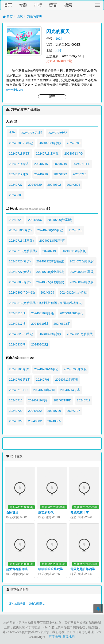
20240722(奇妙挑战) (50, 261)
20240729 (35, 185)
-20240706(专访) (20, 230)
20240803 (73, 185)
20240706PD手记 (21, 143)
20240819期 (40, 324)
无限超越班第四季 (83, 569)
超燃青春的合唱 (17, 569)
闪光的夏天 (34, 17)
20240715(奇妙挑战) (23, 251)
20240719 (60, 164)
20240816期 (17, 313)
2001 (24, 517)
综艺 (20, 17)
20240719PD (82, 164)
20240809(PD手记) (22, 293)
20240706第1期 (31, 133)
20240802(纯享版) (82, 272)
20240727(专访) (20, 272)
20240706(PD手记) (50, 230)
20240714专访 (19, 164)
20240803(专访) (20, 282)
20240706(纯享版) (60, 220)
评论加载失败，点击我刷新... (27, 604)
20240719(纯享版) (74, 251)
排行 (38, 5)
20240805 (16, 195)
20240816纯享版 (43, 313)
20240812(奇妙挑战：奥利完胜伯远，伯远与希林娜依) (46, 303)
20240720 (41, 174)
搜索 (68, 5)
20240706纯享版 (50, 143)
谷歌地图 (69, 637)
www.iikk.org (15, 90)
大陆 (58, 50)
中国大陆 (19, 574)
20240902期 (40, 344)
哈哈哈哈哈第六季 (50, 569)
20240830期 (17, 344)
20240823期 (62, 324)
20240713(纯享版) (21, 241)
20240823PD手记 (21, 334)
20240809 (47, 293)
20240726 (80, 174)
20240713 (76, 230)
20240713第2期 (20, 154)
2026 (89, 517)
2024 (59, 39)
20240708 (74, 143)
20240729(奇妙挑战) (50, 272)
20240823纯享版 (50, 334)
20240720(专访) (20, 261)
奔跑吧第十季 (80, 512)
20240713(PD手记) (52, 241)
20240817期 (17, 324)
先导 (12, 133)
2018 (56, 517)
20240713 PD (74, 154)
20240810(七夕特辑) (74, 293)
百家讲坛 (12, 512)
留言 (53, 5)
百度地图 (55, 637)
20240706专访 (58, 133)
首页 (8, 5)
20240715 (41, 164)
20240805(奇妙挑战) (50, 282)
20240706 (35, 220)
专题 (23, 5)
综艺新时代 (46, 512)
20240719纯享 (19, 174)
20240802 (54, 185)
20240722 (60, 174)
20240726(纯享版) (82, 261)
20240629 (16, 220)
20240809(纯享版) (82, 282)
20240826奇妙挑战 (80, 334)
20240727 (16, 185)
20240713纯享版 (47, 154)
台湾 (48, 517)
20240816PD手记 (72, 313)
